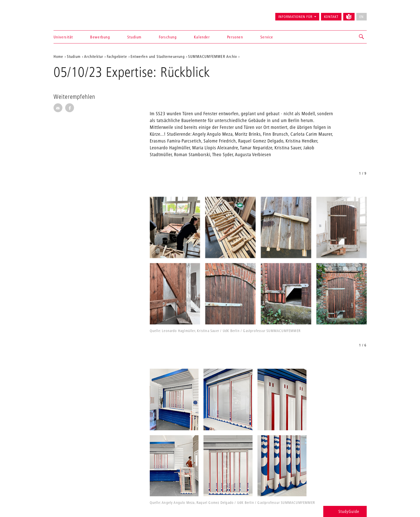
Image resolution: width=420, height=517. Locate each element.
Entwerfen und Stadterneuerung (158, 56)
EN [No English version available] (362, 17)
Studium (134, 37)
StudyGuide (345, 511)
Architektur (94, 56)
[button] (362, 37)
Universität (63, 37)
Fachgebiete (117, 56)
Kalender (202, 37)
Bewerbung (100, 37)
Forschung (168, 37)
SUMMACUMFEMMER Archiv (213, 56)
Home (58, 56)
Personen (235, 37)
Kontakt (331, 17)
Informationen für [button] (295, 17)
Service (267, 37)
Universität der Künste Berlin (73, 14)
